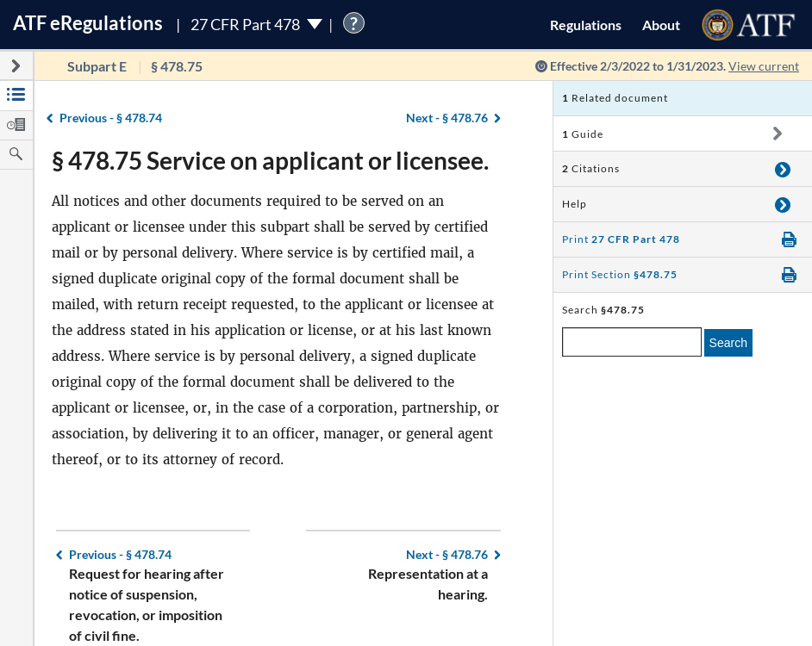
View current (764, 66)
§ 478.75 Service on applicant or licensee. (270, 160)
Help (575, 204)
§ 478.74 (111, 118)
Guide (583, 134)
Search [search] (728, 343)
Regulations (586, 25)
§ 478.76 (447, 118)
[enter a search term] (632, 342)
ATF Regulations (88, 23)
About (661, 25)
